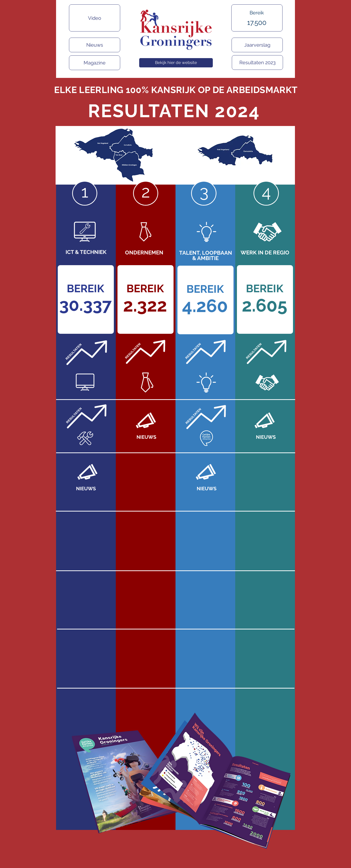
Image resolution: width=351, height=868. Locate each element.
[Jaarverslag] (257, 45)
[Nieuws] (95, 45)
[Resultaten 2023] (257, 63)
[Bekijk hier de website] (176, 63)
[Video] (95, 18)
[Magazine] (95, 63)
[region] (259, 26)
